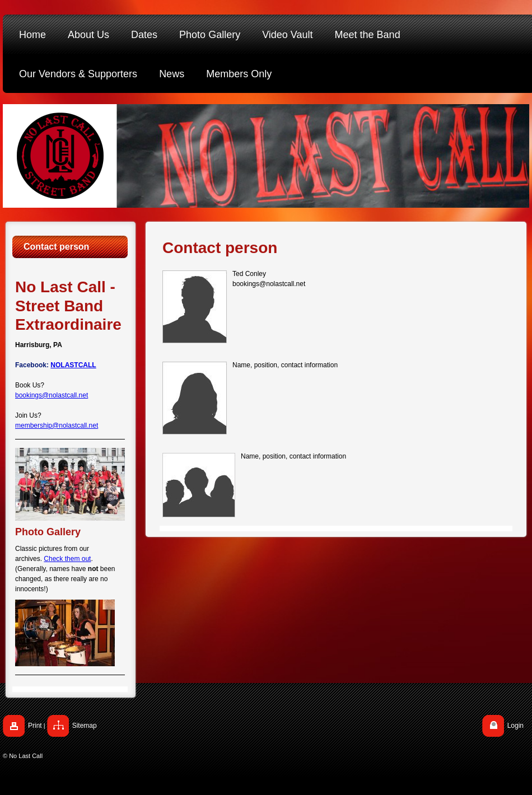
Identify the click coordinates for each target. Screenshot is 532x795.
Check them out (67, 559)
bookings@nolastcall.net (52, 395)
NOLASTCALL (73, 365)
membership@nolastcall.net (57, 425)
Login (515, 726)
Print (35, 726)
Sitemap (85, 726)
